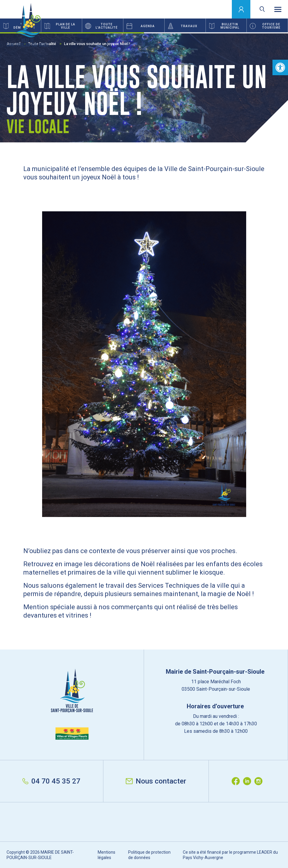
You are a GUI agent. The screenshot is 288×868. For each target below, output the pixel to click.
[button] (280, 67)
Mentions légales (107, 855)
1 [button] (72, 33)
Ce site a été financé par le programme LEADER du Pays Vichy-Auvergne (230, 855)
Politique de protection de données (149, 855)
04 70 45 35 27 (51, 781)
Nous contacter (156, 781)
